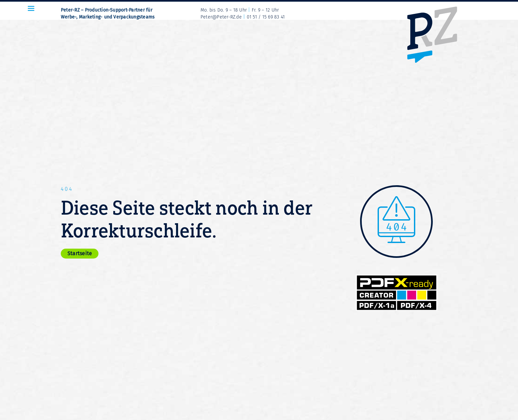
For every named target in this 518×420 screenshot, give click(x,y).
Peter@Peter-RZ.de (221, 17)
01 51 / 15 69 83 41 (266, 17)
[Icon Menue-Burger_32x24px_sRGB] (31, 8)
